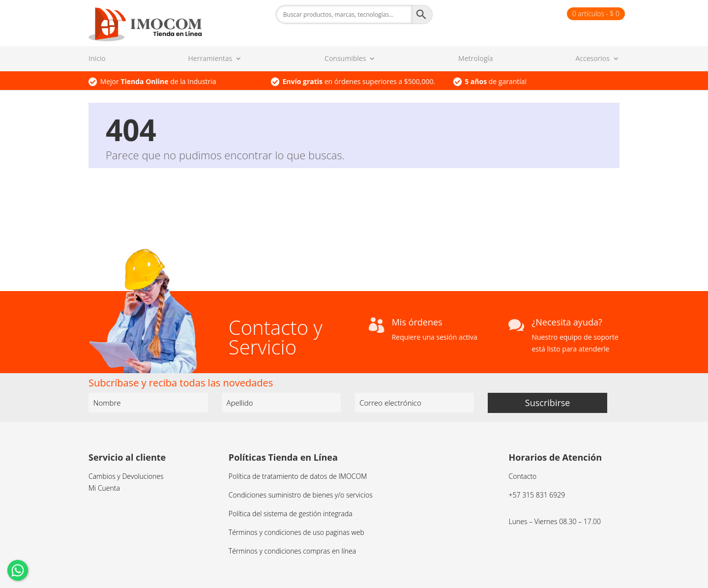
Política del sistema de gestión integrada (291, 514)
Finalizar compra (536, 14)
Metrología (475, 59)
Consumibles (345, 59)
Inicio (97, 59)
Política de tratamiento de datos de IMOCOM (298, 476)
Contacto (523, 476)
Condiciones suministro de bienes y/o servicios (301, 495)
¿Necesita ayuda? (567, 322)
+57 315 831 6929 (537, 495)
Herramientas (210, 59)
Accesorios (592, 59)
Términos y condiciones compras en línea (292, 551)
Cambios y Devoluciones (126, 476)
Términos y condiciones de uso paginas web (296, 532)
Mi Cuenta (104, 488)
